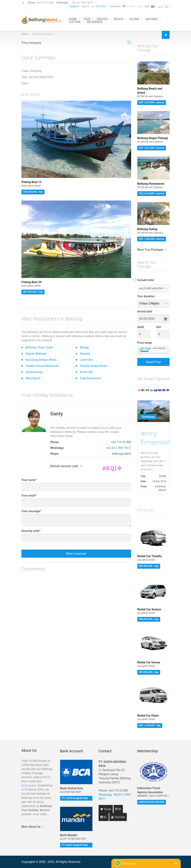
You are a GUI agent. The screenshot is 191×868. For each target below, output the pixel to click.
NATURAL (152, 19)
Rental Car (146, 510)
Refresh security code (64, 466)
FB (119, 809)
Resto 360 (87, 372)
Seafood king (34, 372)
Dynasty (85, 354)
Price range (145, 343)
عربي (163, 6)
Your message (31, 511)
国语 (149, 6)
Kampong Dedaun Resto (41, 360)
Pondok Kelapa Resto (94, 366)
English (135, 6)
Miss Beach (33, 378)
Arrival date (145, 311)
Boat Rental (31, 94)
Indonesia (118, 6)
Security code (31, 531)
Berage (85, 347)
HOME (73, 19)
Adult (141, 327)
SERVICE (102, 19)
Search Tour (153, 362)
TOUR (87, 19)
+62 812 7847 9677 (82, 3)
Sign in (85, 6)
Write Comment (76, 554)
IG (105, 817)
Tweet (107, 809)
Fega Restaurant (91, 378)
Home (25, 34)
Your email (29, 496)
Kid (159, 327)
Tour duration (146, 296)
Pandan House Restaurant (42, 366)
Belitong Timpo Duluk (39, 347)
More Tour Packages (150, 250)
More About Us (31, 827)
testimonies (29, 785)
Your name (29, 480)
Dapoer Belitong (36, 354)
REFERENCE (95, 22)
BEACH (119, 19)
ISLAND (134, 19)
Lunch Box (87, 360)
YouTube (119, 817)
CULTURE (75, 22)
